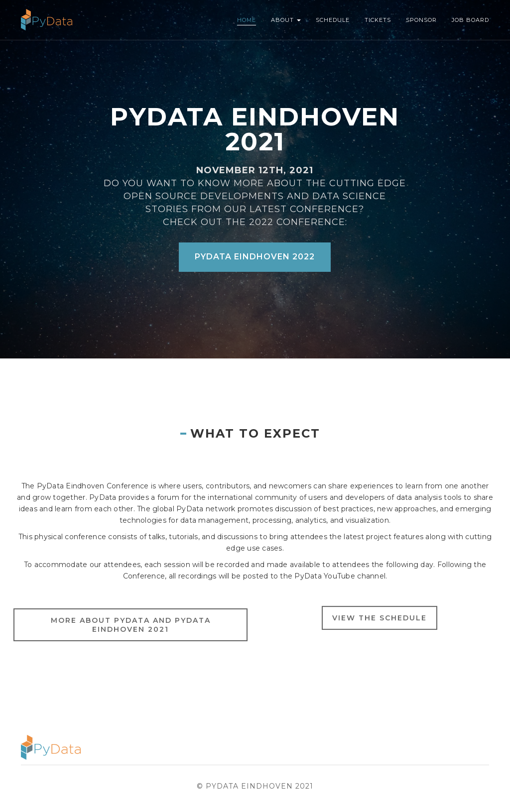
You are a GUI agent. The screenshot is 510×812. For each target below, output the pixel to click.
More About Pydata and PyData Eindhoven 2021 (131, 632)
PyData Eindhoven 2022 (255, 257)
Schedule (333, 20)
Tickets (378, 20)
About (286, 20)
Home (247, 20)
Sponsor (421, 20)
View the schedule (380, 623)
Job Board (470, 20)
